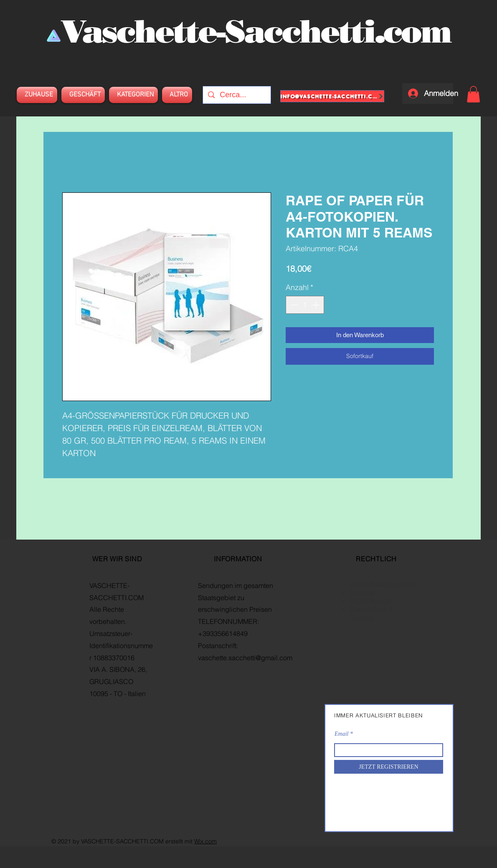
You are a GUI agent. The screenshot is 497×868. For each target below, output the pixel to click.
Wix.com (205, 841)
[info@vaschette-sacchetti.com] (332, 96)
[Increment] (316, 305)
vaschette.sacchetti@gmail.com (245, 658)
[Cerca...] (236, 95)
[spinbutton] (305, 305)
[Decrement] (293, 305)
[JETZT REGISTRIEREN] (389, 767)
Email (341, 734)
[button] (473, 94)
